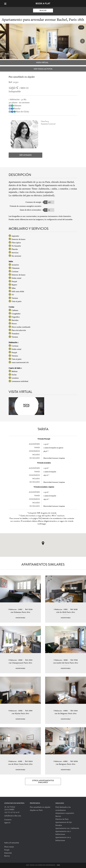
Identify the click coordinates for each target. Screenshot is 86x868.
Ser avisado (25, 155)
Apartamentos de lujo (64, 822)
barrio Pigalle (35, 185)
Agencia (7, 822)
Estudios (59, 825)
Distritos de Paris (62, 819)
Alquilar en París (36, 810)
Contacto (8, 820)
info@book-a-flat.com (13, 816)
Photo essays (9, 847)
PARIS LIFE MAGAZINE (12, 843)
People (7, 850)
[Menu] (6, 3)
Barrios (58, 816)
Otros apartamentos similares (43, 781)
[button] (82, 41)
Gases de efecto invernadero (31, 210)
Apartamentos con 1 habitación (67, 828)
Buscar (43, 11)
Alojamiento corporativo (65, 813)
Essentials (8, 853)
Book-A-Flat (43, 3)
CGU (58, 865)
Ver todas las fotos (43, 69)
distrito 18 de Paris (18, 185)
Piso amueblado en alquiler (40, 807)
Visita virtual (42, 63)
